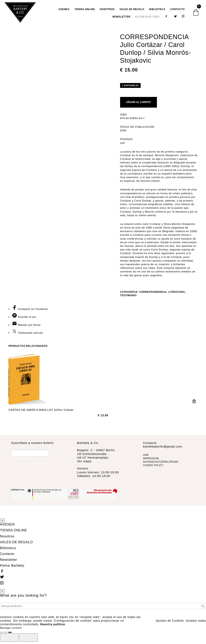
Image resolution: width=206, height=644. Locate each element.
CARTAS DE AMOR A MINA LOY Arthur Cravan (41, 414)
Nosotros (107, 11)
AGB (146, 459)
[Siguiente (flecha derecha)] (29, 639)
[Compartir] (6, 634)
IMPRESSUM (151, 462)
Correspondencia (153, 296)
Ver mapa (84, 465)
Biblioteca (157, 11)
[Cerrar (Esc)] (10, 634)
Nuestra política (53, 626)
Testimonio (128, 299)
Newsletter (121, 19)
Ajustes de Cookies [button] (170, 622)
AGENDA (64, 11)
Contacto (177, 11)
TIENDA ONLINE (85, 11)
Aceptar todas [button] (196, 622)
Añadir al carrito (139, 106)
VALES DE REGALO (132, 11)
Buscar (203, 608)
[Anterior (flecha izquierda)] (9, 639)
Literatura (177, 296)
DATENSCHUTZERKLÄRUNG (161, 466)
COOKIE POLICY (153, 469)
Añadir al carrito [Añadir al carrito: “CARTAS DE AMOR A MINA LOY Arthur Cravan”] (194, 405)
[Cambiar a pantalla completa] (2, 634)
